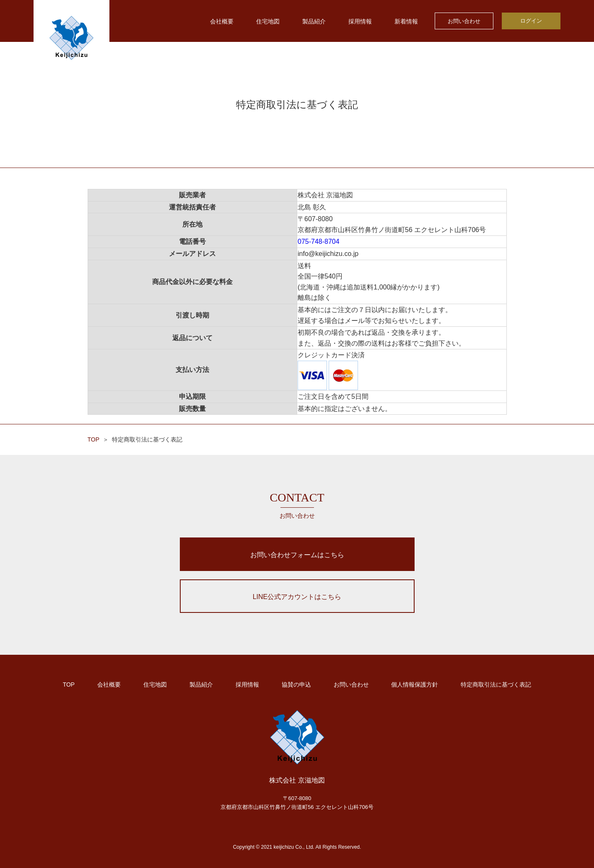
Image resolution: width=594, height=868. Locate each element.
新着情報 (406, 21)
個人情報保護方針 (415, 685)
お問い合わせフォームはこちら (297, 555)
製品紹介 (314, 21)
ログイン (531, 21)
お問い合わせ (464, 21)
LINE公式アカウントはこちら (297, 597)
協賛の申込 (296, 685)
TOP (94, 439)
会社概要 (222, 21)
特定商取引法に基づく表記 (496, 685)
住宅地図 (268, 21)
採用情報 (360, 21)
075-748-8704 (319, 242)
